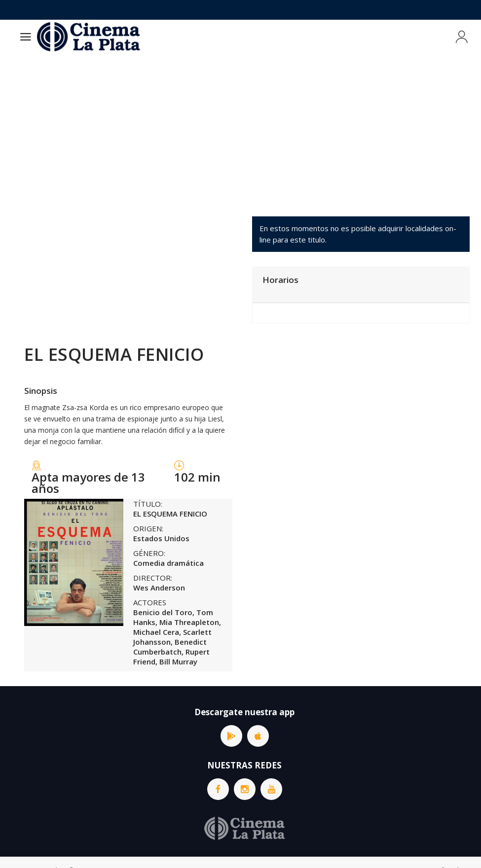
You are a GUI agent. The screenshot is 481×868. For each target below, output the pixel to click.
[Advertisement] (240, 128)
